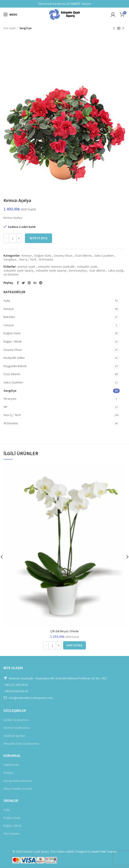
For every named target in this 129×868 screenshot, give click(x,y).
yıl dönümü (11, 274)
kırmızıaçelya (78, 271)
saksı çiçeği (116, 271)
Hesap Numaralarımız (18, 781)
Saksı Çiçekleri (104, 256)
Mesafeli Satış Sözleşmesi (21, 743)
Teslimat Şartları (14, 736)
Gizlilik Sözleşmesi (16, 720)
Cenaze (9, 325)
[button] (74, 645)
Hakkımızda (11, 765)
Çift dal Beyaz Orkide (64, 631)
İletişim (8, 773)
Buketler (9, 317)
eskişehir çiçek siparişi (51, 271)
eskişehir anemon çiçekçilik (56, 267)
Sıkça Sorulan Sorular (18, 789)
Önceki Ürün (114, 28)
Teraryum (10, 399)
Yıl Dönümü (46, 260)
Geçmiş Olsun (63, 256)
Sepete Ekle (38, 238)
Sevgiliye (25, 28)
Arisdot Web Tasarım (104, 852)
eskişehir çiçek (87, 267)
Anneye (27, 256)
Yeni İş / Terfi (28, 260)
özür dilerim (97, 271)
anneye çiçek (26, 267)
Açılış (7, 301)
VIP (6, 407)
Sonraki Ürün (123, 28)
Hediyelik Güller (14, 358)
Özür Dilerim (83, 256)
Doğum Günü (43, 256)
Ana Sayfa (10, 28)
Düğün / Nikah (13, 341)
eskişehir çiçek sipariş (19, 271)
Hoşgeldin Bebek (15, 366)
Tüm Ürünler (12, 834)
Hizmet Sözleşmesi (17, 728)
